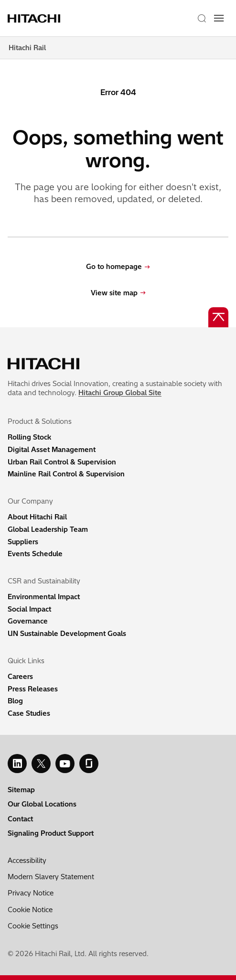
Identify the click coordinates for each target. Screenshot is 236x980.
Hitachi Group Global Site (120, 393)
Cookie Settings (33, 926)
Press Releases (33, 689)
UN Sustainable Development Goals (67, 634)
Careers (20, 677)
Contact (20, 819)
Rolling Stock (29, 437)
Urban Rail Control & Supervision (62, 462)
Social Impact (29, 609)
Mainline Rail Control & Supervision (66, 474)
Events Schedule (35, 554)
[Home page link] (38, 18)
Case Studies (29, 713)
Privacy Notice (31, 893)
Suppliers (23, 542)
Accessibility (27, 861)
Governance (28, 621)
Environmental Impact (44, 597)
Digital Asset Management (52, 450)
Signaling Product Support (51, 833)
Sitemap (21, 790)
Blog (15, 701)
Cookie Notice (30, 910)
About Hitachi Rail (37, 517)
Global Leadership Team (48, 529)
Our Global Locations (42, 804)
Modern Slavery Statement (51, 877)
